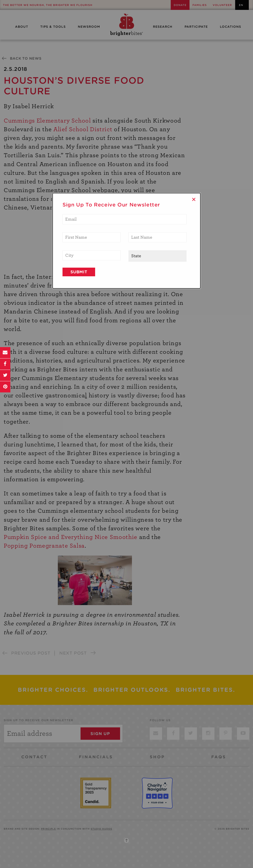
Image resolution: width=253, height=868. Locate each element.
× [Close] (194, 199)
